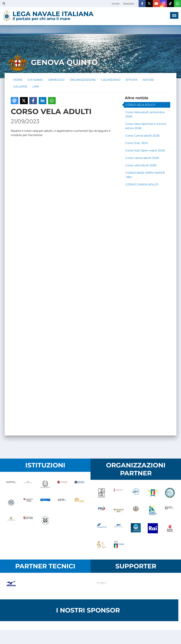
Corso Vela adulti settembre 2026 (145, 115)
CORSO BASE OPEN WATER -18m (145, 176)
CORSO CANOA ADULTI (142, 185)
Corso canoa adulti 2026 (142, 159)
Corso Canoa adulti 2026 (142, 136)
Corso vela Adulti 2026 (141, 166)
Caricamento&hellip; (67, 290)
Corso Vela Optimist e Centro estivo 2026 (146, 127)
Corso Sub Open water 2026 (145, 151)
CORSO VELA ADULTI (140, 105)
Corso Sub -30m (137, 144)
